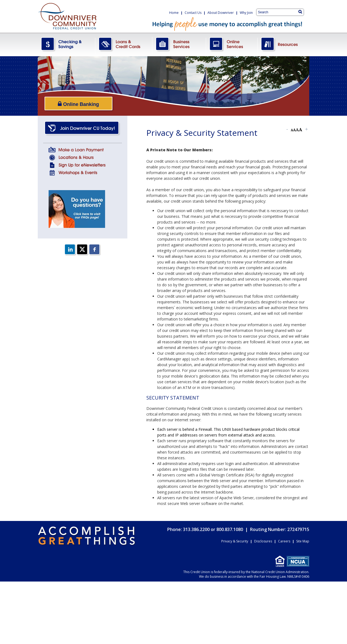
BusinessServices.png (179, 44)
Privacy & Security (235, 541)
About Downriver (221, 13)
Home (174, 13)
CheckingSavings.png (67, 44)
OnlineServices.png (232, 44)
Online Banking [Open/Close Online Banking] (78, 104)
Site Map (303, 541)
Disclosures (263, 541)
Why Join (246, 13)
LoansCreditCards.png (124, 44)
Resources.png (283, 44)
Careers (284, 541)
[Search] (300, 12)
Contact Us (193, 13)
